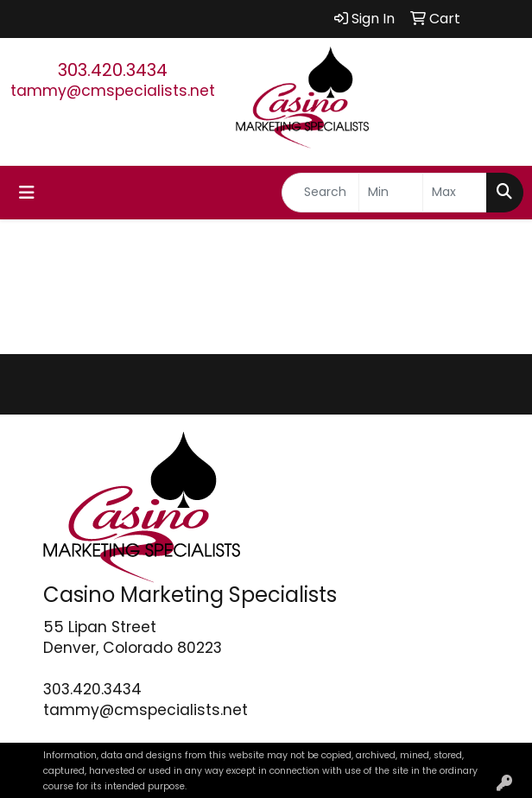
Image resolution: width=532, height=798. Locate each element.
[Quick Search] (320, 193)
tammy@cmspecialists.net (113, 91)
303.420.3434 (113, 70)
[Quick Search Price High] (455, 193)
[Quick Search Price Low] (391, 193)
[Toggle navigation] (27, 193)
